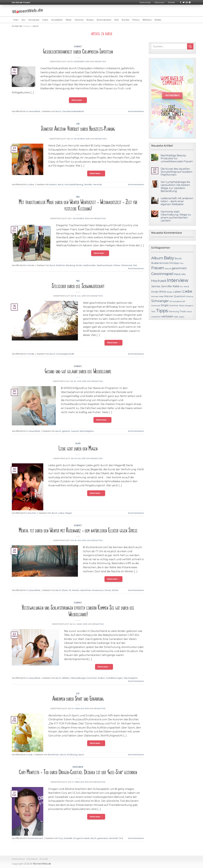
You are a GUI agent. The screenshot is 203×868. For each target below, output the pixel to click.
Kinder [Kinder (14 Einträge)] (155, 292)
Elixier (65, 590)
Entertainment (104, 20)
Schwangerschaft (65, 354)
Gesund (75, 431)
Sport (81, 755)
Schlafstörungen (114, 678)
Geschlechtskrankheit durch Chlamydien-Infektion (78, 52)
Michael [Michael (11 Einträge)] (155, 297)
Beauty (90, 20)
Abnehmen (53, 755)
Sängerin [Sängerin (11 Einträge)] (189, 306)
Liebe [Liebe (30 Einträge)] (187, 291)
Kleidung (70, 265)
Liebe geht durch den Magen (78, 449)
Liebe (45, 20)
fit (70, 590)
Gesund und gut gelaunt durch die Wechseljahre (78, 371)
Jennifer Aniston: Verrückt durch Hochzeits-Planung (78, 129)
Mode (69, 20)
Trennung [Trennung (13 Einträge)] (174, 311)
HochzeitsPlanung (74, 185)
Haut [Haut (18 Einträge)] (177, 274)
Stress (108, 590)
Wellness (147, 20)
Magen (69, 513)
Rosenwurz (98, 590)
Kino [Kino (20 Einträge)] (163, 292)
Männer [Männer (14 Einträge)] (169, 296)
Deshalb (68, 838)
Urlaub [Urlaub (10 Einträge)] (189, 312)
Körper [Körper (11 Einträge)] (170, 292)
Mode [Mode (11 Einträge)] (161, 297)
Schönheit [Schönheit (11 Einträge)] (156, 306)
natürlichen (86, 590)
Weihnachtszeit (105, 265)
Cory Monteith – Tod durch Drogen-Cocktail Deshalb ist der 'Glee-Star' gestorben (78, 772)
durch (58, 111)
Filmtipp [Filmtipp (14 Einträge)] (174, 263)
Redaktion (100, 62)
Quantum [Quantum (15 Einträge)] (180, 296)
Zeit (135, 265)
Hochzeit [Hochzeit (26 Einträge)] (159, 281)
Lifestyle (79, 20)
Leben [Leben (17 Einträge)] (178, 292)
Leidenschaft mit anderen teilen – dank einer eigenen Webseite (177, 201)
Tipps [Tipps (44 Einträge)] (162, 311)
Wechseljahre (87, 431)
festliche (61, 265)
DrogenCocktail (81, 838)
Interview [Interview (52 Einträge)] (178, 280)
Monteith (114, 838)
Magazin (27, 26)
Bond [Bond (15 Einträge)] (178, 258)
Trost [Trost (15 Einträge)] (183, 311)
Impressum (159, 2)
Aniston (53, 185)
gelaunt (66, 431)
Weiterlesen (78, 100)
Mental (75, 590)
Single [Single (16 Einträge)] (165, 305)
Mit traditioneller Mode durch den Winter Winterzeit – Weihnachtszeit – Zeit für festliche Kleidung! (78, 206)
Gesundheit (57, 20)
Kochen (126, 20)
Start (16, 20)
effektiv (66, 678)
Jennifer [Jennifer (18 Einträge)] (167, 286)
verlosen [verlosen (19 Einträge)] (167, 316)
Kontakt (171, 2)
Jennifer (88, 185)
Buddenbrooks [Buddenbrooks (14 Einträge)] (160, 263)
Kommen (92, 678)
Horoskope (34, 20)
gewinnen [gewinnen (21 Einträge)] (179, 268)
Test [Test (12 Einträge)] (153, 311)
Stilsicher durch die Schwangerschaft (78, 286)
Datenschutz (145, 2)
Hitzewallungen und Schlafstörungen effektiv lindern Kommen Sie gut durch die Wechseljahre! (78, 611)
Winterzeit (127, 265)
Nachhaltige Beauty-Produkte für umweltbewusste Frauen (177, 158)
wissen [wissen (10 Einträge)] (182, 317)
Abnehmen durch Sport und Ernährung (78, 699)
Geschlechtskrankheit (73, 111)
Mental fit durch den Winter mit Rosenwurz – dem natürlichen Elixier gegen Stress (78, 531)
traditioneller (89, 265)
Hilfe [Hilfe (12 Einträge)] (183, 274)
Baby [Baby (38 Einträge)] (169, 258)
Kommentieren (136, 111)
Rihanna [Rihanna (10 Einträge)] (190, 297)
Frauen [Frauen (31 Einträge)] (158, 268)
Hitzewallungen (78, 678)
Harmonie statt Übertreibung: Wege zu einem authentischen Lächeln (176, 216)
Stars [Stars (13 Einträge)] (182, 305)
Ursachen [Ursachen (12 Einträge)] (156, 317)
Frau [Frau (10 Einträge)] (182, 263)
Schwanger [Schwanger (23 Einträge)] (160, 301)
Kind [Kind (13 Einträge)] (186, 286)
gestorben (103, 838)
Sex (23, 20)
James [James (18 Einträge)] (156, 286)
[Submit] (190, 46)
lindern (101, 678)
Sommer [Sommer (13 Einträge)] (174, 305)
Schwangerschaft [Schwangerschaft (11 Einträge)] (177, 301)
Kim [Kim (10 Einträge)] (182, 287)
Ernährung (72, 755)
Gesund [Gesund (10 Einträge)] (168, 269)
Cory (60, 838)
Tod (121, 838)
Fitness (136, 20)
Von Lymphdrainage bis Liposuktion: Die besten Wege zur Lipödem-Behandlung (175, 187)
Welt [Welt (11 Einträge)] (176, 317)
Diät (117, 20)
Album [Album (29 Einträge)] (157, 258)
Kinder (158, 20)
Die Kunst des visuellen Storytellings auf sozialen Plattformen (176, 172)
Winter (117, 265)
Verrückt (97, 185)
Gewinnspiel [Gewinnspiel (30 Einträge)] (162, 274)
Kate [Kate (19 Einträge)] (176, 286)
